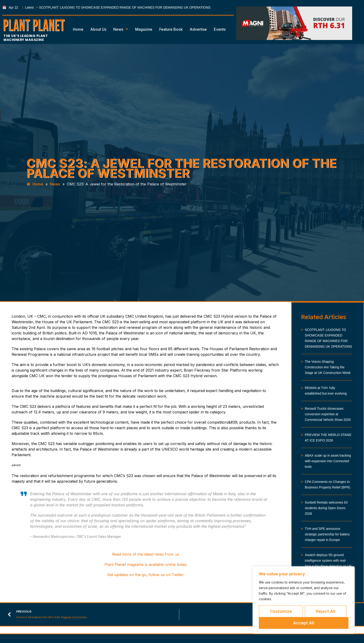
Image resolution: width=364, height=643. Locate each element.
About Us (98, 29)
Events (220, 29)
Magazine (144, 29)
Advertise (198, 29)
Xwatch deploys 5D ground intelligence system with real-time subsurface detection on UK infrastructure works (328, 563)
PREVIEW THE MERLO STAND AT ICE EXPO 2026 (328, 438)
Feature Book (171, 29)
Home (78, 29)
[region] (304, 600)
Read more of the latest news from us (146, 554)
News (121, 29)
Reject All (326, 611)
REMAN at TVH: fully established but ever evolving (326, 391)
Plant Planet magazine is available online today (146, 564)
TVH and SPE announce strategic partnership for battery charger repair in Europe (327, 534)
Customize (281, 611)
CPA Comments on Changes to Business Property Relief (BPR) (327, 485)
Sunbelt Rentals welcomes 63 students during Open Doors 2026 (326, 508)
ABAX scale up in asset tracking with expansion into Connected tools (328, 461)
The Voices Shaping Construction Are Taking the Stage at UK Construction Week (328, 367)
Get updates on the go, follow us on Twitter (145, 575)
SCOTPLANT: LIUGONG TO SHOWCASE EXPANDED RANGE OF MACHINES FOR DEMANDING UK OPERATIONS (125, 7)
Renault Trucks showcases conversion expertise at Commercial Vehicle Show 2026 (328, 414)
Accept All (304, 623)
